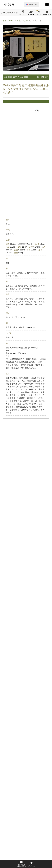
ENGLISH (31, 4)
